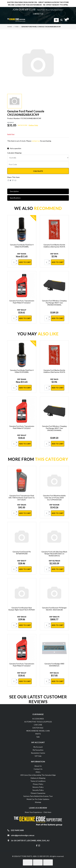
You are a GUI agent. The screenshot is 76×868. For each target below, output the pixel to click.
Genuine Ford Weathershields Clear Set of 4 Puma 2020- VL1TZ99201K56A (54, 498)
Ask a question (14, 148)
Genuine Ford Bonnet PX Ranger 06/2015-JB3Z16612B (54, 609)
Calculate (38, 171)
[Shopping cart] (66, 20)
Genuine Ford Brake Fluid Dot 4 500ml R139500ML (22, 246)
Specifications (15, 198)
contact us (38, 14)
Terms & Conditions (38, 781)
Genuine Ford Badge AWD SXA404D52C (54, 665)
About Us (38, 766)
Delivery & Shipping (38, 778)
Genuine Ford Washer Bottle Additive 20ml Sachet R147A (54, 246)
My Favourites (38, 750)
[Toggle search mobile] (61, 20)
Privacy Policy (38, 784)
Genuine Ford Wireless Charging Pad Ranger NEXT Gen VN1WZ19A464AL (54, 303)
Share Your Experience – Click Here (38, 812)
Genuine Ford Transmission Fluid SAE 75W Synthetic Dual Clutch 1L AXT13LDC (22, 498)
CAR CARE (38, 725)
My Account (38, 747)
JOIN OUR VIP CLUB (24, 9)
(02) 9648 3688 (17, 830)
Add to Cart (25, 262)
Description (14, 191)
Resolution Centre (38, 753)
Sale (38, 737)
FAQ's (38, 772)
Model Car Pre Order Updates (38, 799)
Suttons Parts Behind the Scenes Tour (38, 796)
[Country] (38, 158)
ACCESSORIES (38, 719)
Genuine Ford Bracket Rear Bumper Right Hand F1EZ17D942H (22, 609)
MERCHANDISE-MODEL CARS (38, 731)
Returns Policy (38, 787)
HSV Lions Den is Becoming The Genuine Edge (38, 775)
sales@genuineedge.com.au (23, 835)
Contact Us (38, 769)
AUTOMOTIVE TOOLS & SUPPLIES (38, 722)
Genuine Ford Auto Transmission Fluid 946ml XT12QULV (22, 302)
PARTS (38, 734)
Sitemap (38, 802)
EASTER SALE (38, 728)
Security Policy (38, 790)
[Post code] (38, 164)
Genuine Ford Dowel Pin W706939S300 (22, 553)
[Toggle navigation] (56, 20)
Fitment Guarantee (38, 793)
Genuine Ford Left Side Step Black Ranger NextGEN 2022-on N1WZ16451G (54, 554)
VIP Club (38, 756)
